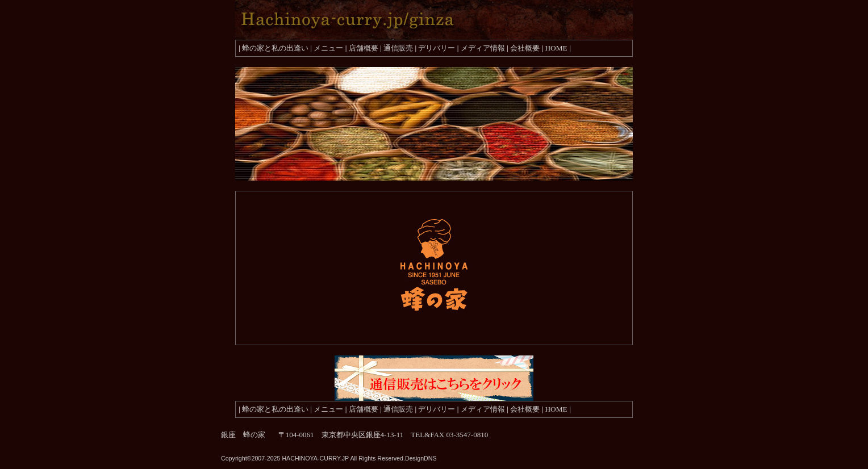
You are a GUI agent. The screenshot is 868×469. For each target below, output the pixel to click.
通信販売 (398, 48)
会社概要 (525, 48)
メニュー (328, 48)
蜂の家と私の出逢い (275, 48)
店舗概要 (364, 48)
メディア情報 (483, 48)
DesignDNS (421, 458)
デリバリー (437, 48)
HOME (556, 48)
